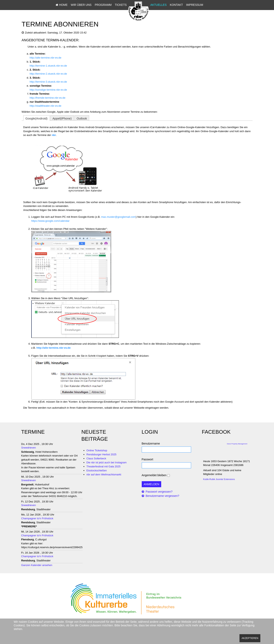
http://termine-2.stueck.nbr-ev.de (48, 74)
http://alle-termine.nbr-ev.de (46, 58)
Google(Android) (37, 118)
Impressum (195, 5)
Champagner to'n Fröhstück (37, 518)
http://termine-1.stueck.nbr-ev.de (48, 66)
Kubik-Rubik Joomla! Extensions (219, 479)
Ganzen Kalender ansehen (37, 565)
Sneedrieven (29, 448)
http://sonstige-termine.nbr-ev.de (48, 90)
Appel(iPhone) (62, 118)
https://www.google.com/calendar (50, 221)
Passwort (148, 459)
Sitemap (156, 12)
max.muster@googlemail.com (118, 217)
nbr (54, 135)
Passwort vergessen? (159, 492)
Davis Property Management (237, 444)
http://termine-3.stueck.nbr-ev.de (48, 82)
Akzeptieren (250, 638)
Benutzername (151, 444)
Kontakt (176, 5)
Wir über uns (81, 5)
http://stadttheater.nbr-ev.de (46, 106)
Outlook (82, 118)
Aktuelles (158, 5)
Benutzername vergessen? (162, 496)
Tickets (121, 5)
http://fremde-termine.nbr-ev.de (48, 98)
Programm (103, 5)
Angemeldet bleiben (154, 475)
